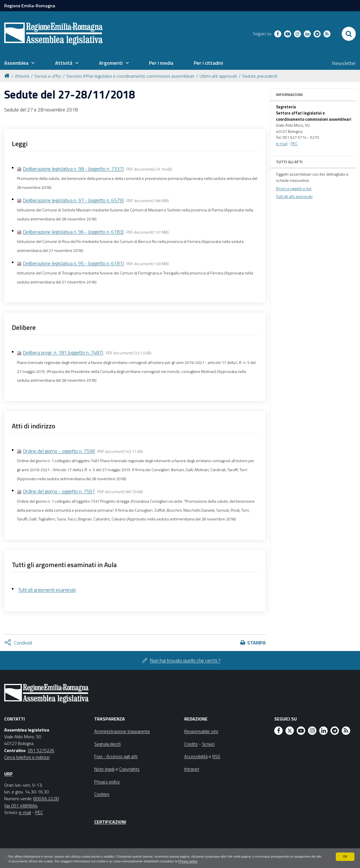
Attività (22, 76)
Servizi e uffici (48, 76)
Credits (191, 744)
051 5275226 (41, 750)
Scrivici (208, 744)
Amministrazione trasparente (122, 731)
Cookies (102, 794)
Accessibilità (196, 756)
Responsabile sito (201, 731)
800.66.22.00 (46, 798)
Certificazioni (110, 822)
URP (8, 774)
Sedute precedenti (260, 76)
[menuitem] (19, 63)
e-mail (282, 144)
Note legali (104, 769)
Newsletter (344, 63)
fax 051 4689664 (21, 806)
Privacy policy (230, 861)
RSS (216, 756)
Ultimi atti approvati (218, 76)
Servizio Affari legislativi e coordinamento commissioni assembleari (130, 76)
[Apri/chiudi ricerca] (349, 34)
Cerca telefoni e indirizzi (27, 757)
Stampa (256, 643)
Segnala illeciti (107, 744)
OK (345, 856)
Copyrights (129, 769)
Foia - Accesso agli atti (116, 756)
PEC (294, 144)
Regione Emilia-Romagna (30, 6)
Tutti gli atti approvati (294, 196)
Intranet (192, 769)
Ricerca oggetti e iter (294, 189)
